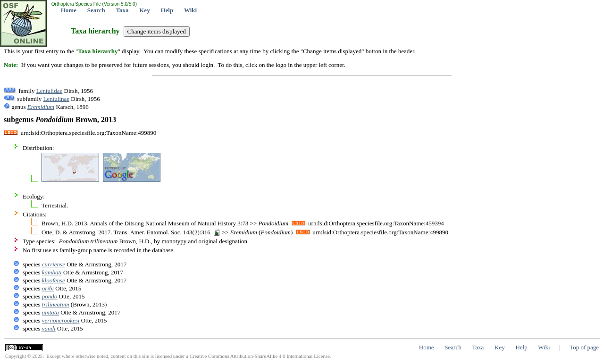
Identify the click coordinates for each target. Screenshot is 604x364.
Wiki (190, 10)
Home (69, 10)
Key (144, 10)
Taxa (122, 10)
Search (96, 10)
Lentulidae (50, 91)
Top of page (584, 347)
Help (167, 10)
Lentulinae (57, 99)
